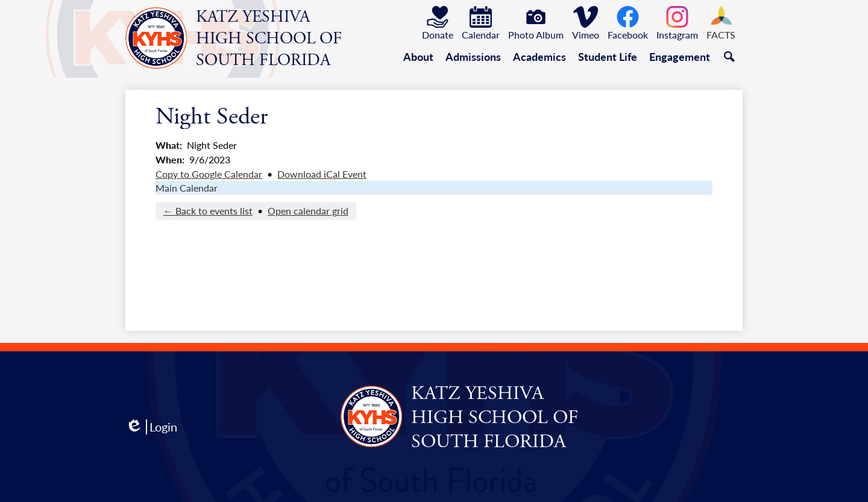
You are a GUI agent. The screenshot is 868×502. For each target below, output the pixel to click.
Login (151, 427)
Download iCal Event (322, 174)
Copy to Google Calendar (209, 174)
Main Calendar (187, 188)
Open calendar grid (308, 211)
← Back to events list (208, 211)
